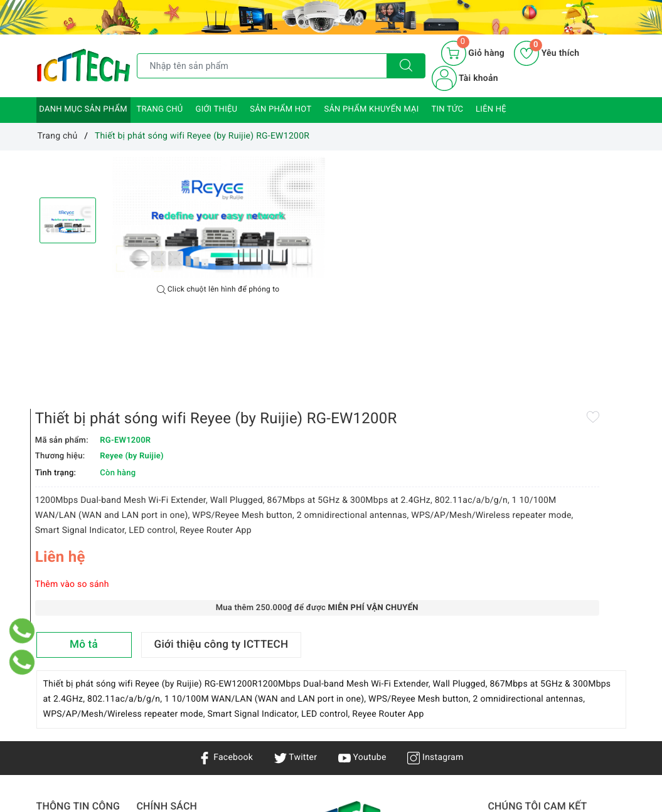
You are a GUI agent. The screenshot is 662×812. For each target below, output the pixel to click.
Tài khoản (465, 78)
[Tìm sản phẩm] (262, 66)
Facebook (226, 559)
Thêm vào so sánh (375, 380)
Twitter (296, 559)
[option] (218, 218)
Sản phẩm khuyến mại (371, 109)
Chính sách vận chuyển (168, 658)
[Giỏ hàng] (473, 53)
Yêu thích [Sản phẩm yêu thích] (547, 53)
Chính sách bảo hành (179, 683)
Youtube (362, 559)
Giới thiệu (217, 109)
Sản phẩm (57, 681)
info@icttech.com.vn (323, 747)
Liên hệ (491, 109)
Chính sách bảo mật (177, 632)
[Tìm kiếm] (406, 66)
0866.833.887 (430, 747)
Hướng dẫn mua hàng (180, 701)
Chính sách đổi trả (174, 719)
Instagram (435, 559)
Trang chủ (160, 109)
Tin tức (448, 109)
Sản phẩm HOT (280, 109)
